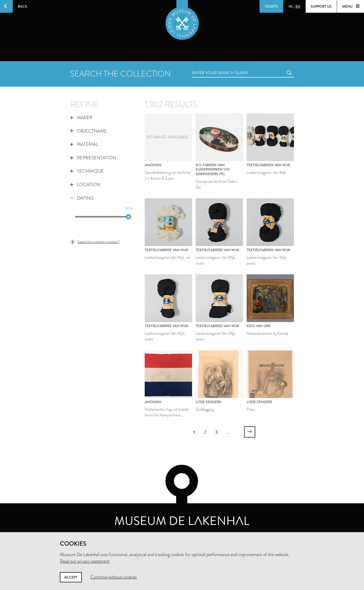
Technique (87, 171)
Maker (81, 118)
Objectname (89, 131)
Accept (71, 577)
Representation (93, 158)
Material (84, 144)
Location (85, 185)
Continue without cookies (114, 577)
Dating (82, 198)
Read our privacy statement (85, 561)
